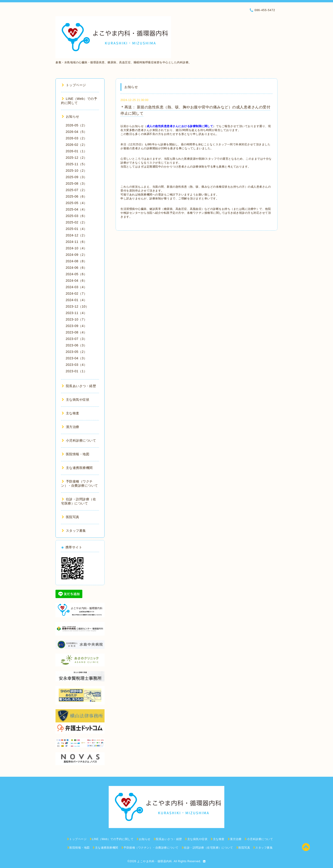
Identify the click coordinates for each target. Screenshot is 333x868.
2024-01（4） (76, 300)
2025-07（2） (76, 190)
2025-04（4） (76, 209)
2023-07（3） (76, 339)
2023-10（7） (76, 319)
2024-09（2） (76, 255)
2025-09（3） (76, 177)
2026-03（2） (76, 138)
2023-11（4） (76, 313)
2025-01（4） (76, 229)
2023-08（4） (76, 332)
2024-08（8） (76, 261)
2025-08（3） (76, 183)
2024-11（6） (76, 242)
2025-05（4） (76, 203)
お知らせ (71, 116)
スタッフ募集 (74, 531)
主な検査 (71, 413)
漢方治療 (71, 427)
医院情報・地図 (76, 454)
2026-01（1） (76, 151)
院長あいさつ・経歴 (79, 386)
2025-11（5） (76, 164)
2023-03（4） (76, 365)
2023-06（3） (76, 345)
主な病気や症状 (76, 400)
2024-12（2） (76, 235)
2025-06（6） (76, 196)
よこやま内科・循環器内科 (154, 861)
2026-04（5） (76, 132)
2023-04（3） (76, 358)
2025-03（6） (76, 216)
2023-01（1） (76, 371)
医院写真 (71, 517)
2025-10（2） (76, 171)
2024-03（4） (76, 287)
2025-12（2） (76, 158)
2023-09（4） (76, 326)
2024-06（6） (76, 268)
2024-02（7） (76, 293)
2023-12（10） (77, 306)
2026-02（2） (76, 145)
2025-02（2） (76, 222)
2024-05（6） (76, 274)
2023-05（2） (76, 352)
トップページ (74, 85)
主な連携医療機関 (77, 468)
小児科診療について (79, 440)
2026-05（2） (76, 125)
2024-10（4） (76, 248)
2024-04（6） (76, 281)
